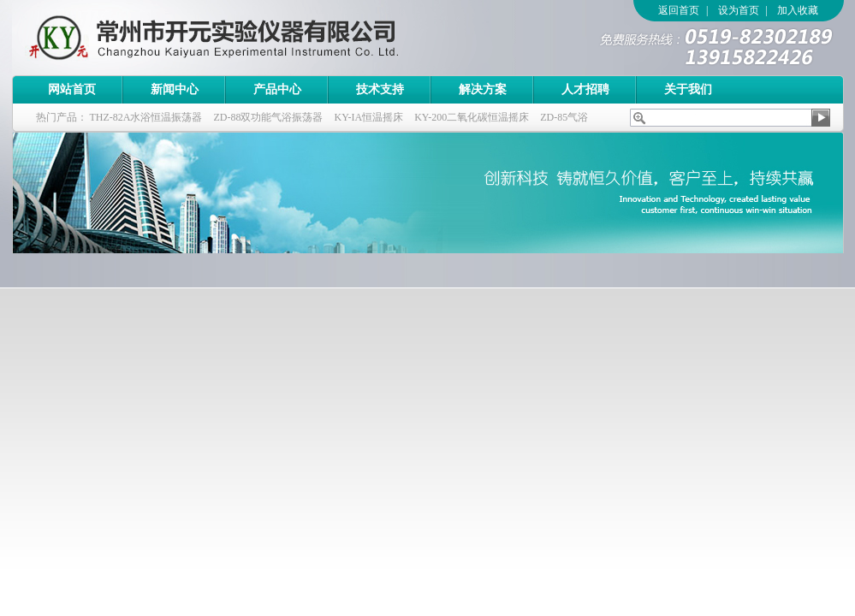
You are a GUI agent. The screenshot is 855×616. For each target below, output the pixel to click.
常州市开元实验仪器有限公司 (247, 38)
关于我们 (688, 89)
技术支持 (380, 89)
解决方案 (483, 89)
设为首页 (739, 10)
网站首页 (72, 89)
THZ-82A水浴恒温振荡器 (146, 117)
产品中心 (277, 89)
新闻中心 (175, 89)
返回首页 (679, 10)
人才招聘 (585, 89)
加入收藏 (798, 10)
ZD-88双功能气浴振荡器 (269, 117)
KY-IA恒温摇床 (369, 117)
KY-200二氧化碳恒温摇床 (472, 117)
